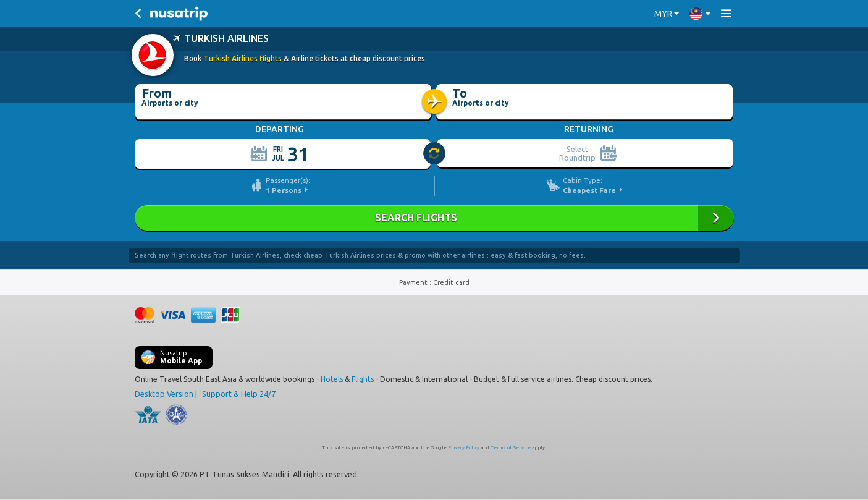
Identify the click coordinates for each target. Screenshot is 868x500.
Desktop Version (164, 394)
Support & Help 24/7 (239, 394)
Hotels (332, 379)
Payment (414, 282)
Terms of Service (511, 448)
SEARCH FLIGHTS (434, 218)
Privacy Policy (464, 448)
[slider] (435, 154)
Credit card (451, 282)
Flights (363, 379)
